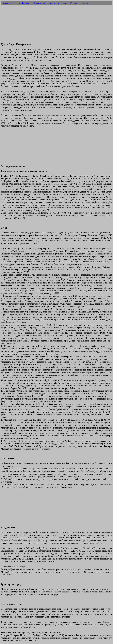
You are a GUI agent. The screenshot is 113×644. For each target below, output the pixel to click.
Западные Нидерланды (58, 3)
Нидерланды (39, 3)
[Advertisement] (56, 25)
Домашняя (7, 3)
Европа (17, 3)
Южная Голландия (79, 3)
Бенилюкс (27, 3)
